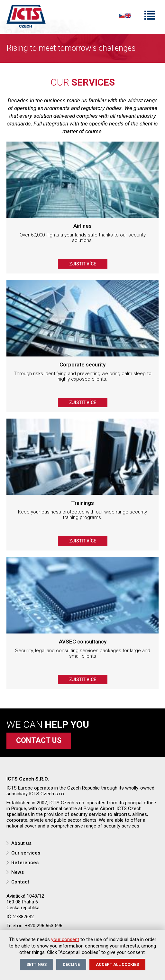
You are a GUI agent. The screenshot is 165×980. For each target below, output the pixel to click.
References (25, 863)
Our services (26, 853)
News (18, 872)
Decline (71, 964)
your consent (65, 939)
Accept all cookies (117, 964)
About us (21, 843)
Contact (20, 882)
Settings (37, 964)
